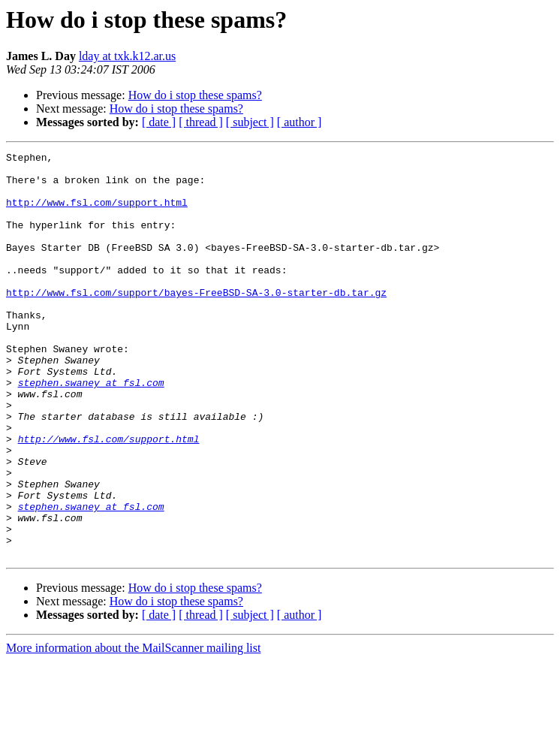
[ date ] (159, 122)
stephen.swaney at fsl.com (91, 430)
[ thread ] (201, 122)
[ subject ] (250, 122)
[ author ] (300, 122)
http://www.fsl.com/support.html (97, 213)
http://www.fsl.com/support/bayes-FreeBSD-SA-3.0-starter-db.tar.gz (196, 321)
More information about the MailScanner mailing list (133, 729)
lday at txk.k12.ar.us (127, 56)
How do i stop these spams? (195, 95)
